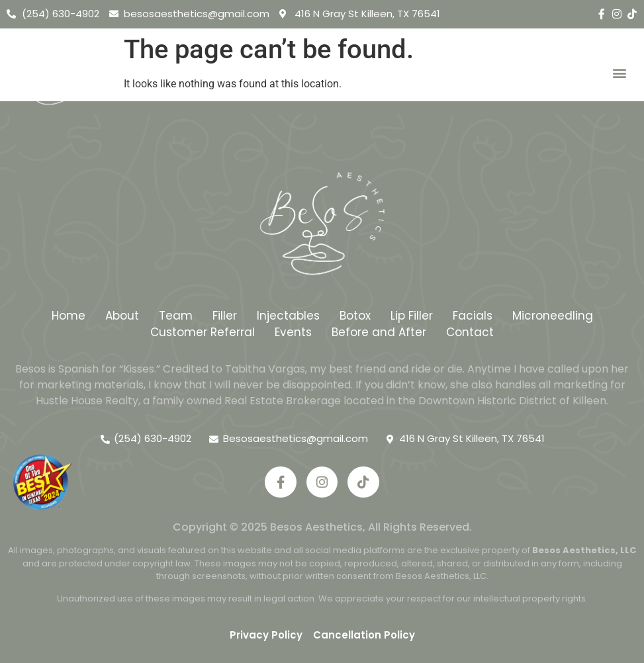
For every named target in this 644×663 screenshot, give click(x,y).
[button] (620, 73)
